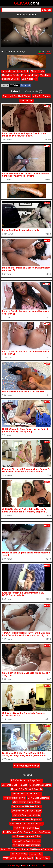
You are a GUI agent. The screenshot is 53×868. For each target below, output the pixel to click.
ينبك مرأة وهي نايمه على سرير (26, 841)
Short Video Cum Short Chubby (26, 811)
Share (5, 85)
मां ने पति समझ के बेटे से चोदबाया (26, 845)
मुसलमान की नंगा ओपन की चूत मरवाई (27, 819)
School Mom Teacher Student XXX (26, 824)
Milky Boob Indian (30, 75)
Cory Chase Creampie (38, 798)
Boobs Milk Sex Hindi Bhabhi (17, 96)
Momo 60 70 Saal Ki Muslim (15, 849)
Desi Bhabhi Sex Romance (14, 785)
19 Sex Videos (43, 858)
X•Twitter (15, 85)
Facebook (26, 85)
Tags (18, 865)
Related (15, 91)
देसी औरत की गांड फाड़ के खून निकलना (26, 781)
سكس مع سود (36, 854)
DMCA (25, 865)
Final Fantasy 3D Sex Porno (16, 832)
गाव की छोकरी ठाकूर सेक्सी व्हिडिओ (26, 836)
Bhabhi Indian (26, 100)
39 (41, 52)
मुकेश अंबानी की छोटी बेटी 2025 (27, 828)
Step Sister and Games (40, 785)
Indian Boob (23, 71)
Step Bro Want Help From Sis (26, 815)
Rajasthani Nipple (11, 75)
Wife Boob (45, 75)
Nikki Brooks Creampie (41, 849)
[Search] (21, 10)
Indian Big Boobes (41, 96)
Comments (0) (34, 91)
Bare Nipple (27, 79)
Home (11, 865)
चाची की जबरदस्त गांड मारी (15, 798)
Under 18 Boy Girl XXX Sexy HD (26, 789)
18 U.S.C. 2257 (38, 865)
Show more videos (27, 766)
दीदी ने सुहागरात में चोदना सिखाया (26, 802)
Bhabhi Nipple (37, 71)
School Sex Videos (41, 832)
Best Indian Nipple (11, 79)
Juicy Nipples (8, 71)
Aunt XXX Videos (19, 854)
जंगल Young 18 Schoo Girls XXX (18, 858)
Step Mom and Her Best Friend (27, 806)
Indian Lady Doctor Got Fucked (26, 794)
